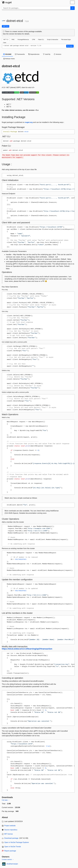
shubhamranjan (12, 864)
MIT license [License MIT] (9, 834)
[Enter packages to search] (36, 8)
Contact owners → (8, 859)
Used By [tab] (47, 54)
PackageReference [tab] (23, 40)
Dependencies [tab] (34, 54)
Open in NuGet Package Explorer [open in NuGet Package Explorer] (17, 842)
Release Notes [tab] (9, 59)
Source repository (11, 830)
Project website (10, 826)
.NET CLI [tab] (6, 40)
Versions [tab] (57, 54)
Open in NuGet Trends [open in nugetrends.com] (13, 847)
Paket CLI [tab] (41, 40)
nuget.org (29, 122)
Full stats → (6, 800)
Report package (10, 851)
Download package (11, 838)
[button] (70, 46)
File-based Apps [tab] (66, 40)
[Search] (73, 8)
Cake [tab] (5, 43)
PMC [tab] (13, 40)
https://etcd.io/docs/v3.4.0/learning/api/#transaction (27, 649)
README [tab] (7, 54)
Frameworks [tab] (20, 54)
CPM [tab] (33, 40)
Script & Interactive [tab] (53, 40)
